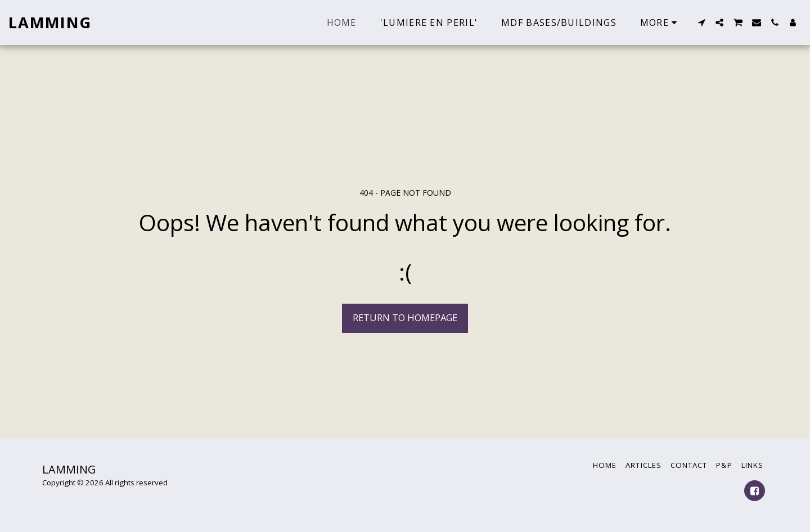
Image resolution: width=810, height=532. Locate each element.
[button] (701, 22)
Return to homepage (405, 317)
